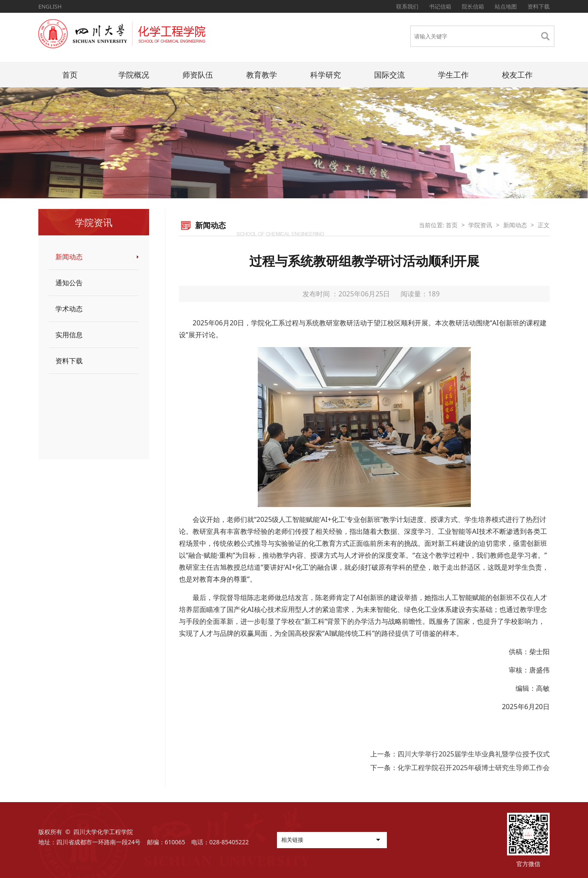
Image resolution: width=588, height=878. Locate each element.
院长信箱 (473, 6)
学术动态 (69, 309)
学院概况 (134, 75)
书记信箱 (440, 6)
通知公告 (69, 283)
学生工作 (453, 75)
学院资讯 (480, 225)
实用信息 (69, 335)
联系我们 (407, 6)
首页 (70, 75)
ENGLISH (50, 6)
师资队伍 (198, 75)
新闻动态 (69, 257)
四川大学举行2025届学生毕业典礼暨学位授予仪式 (474, 754)
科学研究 (326, 75)
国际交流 (389, 75)
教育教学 (262, 75)
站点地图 (506, 6)
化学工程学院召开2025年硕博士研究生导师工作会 (474, 768)
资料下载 (539, 6)
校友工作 (517, 75)
